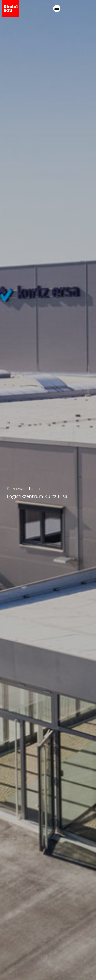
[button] (57, 8)
